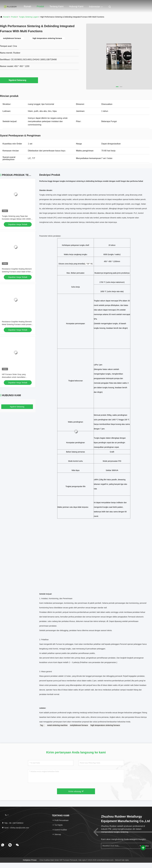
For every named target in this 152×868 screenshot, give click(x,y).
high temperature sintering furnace (105, 725)
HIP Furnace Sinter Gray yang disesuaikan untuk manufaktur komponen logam (14, 377)
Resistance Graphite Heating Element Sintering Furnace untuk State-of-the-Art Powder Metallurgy (18, 272)
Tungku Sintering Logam (29, 17)
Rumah (27, 6)
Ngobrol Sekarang (19, 80)
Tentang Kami (56, 6)
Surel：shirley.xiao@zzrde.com (15, 828)
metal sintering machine (57, 725)
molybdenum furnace (79, 725)
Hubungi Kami (76, 6)
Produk (40, 6)
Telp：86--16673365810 (13, 823)
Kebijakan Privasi (30, 860)
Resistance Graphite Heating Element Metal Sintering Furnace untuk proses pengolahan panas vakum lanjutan (17, 324)
